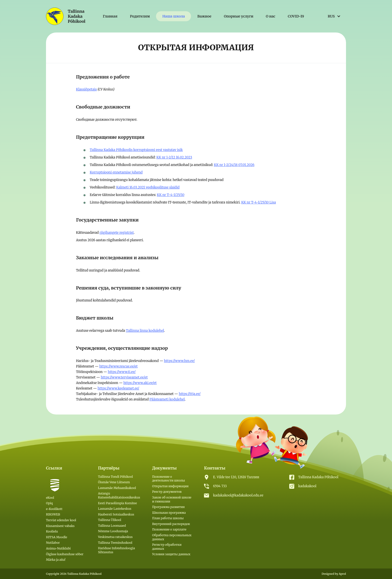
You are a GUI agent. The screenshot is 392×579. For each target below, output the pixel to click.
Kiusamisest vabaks (60, 526)
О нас (270, 16)
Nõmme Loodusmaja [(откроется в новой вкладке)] (113, 531)
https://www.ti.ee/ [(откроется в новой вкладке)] (122, 372)
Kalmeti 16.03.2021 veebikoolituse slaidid (148, 187)
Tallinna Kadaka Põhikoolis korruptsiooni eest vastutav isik (136, 150)
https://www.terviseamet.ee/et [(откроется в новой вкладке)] (124, 377)
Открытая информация (170, 486)
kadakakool (307, 486)
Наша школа (173, 16)
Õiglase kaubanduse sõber (65, 554)
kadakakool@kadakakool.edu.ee (238, 495)
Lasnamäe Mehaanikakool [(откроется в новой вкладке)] (117, 488)
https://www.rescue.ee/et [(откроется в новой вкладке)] (118, 366)
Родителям (140, 16)
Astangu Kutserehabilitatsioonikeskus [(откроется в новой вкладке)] (119, 495)
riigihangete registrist (117, 233)
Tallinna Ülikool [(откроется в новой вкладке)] (110, 520)
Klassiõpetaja (86, 89)
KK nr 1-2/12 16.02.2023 (174, 157)
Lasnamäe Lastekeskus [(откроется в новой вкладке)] (115, 509)
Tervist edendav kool (61, 520)
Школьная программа (169, 513)
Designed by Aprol (334, 574)
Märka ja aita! (56, 560)
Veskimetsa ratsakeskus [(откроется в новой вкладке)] (115, 537)
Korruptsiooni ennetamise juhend (116, 172)
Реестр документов (167, 492)
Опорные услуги (238, 16)
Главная (110, 16)
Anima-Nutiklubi (58, 548)
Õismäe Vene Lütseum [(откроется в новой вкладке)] (114, 482)
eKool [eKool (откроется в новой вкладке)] (50, 498)
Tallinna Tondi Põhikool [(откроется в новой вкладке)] (115, 477)
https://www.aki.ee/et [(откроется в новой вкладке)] (140, 383)
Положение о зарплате (169, 529)
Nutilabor (53, 543)
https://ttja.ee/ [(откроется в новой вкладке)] (190, 394)
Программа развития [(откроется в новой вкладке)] (168, 507)
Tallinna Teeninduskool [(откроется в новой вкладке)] (115, 543)
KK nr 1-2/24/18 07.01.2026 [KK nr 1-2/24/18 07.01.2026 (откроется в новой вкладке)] (234, 165)
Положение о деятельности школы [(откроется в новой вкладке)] (168, 479)
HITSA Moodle (57, 537)
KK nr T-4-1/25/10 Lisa (259, 202)
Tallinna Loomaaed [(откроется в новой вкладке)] (112, 526)
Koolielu (52, 531)
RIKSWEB (53, 514)
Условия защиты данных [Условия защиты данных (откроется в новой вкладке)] (171, 554)
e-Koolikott (54, 509)
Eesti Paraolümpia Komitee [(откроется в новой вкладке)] (117, 503)
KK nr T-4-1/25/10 (171, 195)
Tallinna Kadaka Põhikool (318, 477)
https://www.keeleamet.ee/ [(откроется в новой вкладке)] (118, 388)
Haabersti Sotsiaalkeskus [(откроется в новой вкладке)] (116, 514)
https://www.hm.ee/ (179, 361)
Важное (204, 16)
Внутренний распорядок (171, 524)
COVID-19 (296, 16)
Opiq (49, 503)
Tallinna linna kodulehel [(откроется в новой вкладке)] (145, 331)
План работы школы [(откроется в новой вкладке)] (168, 518)
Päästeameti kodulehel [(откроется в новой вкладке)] (167, 399)
